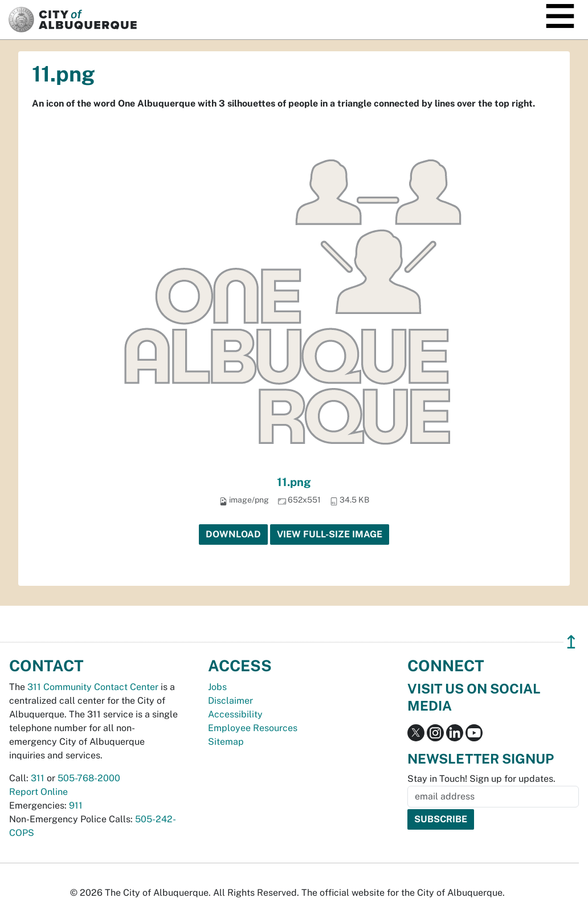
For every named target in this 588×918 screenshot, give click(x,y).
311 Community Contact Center (93, 687)
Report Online (38, 792)
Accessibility (235, 714)
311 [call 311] (38, 778)
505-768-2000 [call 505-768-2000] (89, 778)
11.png (294, 482)
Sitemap (226, 742)
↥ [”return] (571, 642)
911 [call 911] (76, 805)
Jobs (217, 687)
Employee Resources (253, 728)
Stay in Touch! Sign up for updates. (481, 779)
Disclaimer (230, 701)
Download (233, 534)
